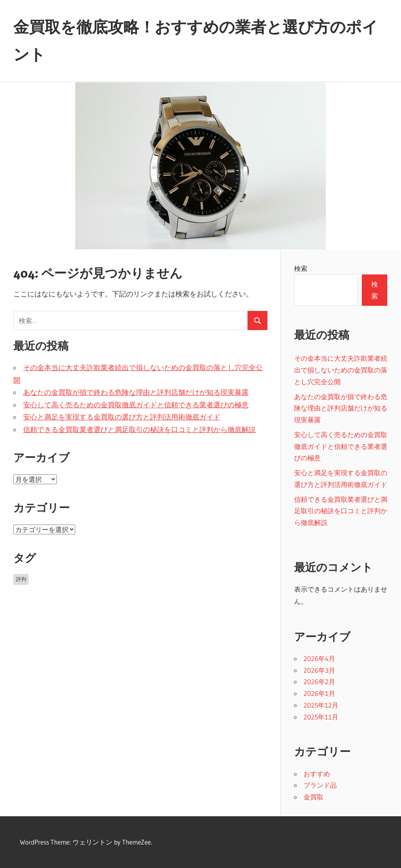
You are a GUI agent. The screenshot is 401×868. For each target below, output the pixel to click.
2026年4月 (319, 658)
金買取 (313, 797)
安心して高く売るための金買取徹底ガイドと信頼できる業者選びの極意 (136, 405)
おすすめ (317, 774)
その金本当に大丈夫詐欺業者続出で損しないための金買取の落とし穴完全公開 (341, 370)
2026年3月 (319, 670)
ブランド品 (320, 785)
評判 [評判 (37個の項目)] (21, 579)
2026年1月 (319, 693)
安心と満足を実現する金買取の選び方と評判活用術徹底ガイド (122, 417)
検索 (301, 268)
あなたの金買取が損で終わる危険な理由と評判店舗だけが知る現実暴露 (136, 392)
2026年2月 (319, 682)
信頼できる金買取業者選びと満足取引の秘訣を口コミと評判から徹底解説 (139, 430)
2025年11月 (321, 717)
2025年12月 (321, 705)
